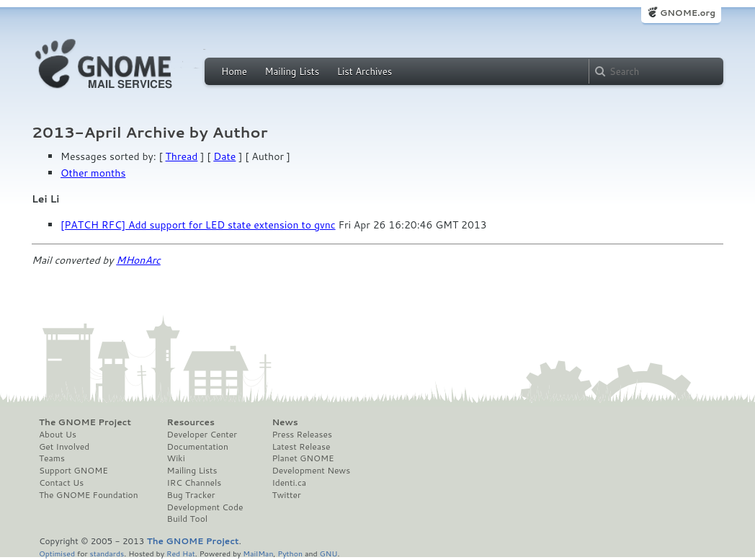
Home (234, 71)
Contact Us (61, 483)
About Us (58, 435)
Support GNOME (73, 471)
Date (224, 156)
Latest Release (301, 447)
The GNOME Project (85, 422)
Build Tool (187, 519)
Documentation (198, 447)
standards (107, 553)
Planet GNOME (303, 458)
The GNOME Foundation (89, 495)
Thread (182, 156)
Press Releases (301, 435)
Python (290, 553)
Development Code (205, 507)
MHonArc (138, 260)
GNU (329, 553)
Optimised (57, 553)
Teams (52, 458)
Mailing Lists (292, 71)
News (285, 422)
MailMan (258, 553)
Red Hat (181, 553)
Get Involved (64, 447)
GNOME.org (688, 13)
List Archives (365, 71)
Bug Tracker (191, 495)
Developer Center (202, 435)
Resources (191, 422)
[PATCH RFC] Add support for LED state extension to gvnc (198, 225)
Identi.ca (289, 483)
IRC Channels (195, 483)
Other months (93, 173)
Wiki (176, 458)
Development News (311, 471)
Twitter (286, 495)
